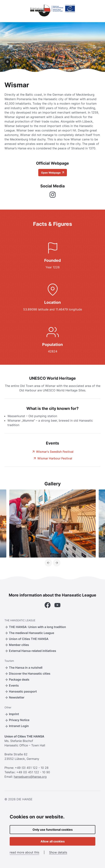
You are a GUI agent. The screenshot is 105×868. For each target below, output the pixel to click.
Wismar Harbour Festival (52, 458)
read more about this (24, 852)
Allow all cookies (53, 841)
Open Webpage (53, 173)
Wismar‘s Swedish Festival (52, 452)
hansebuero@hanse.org (30, 777)
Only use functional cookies (53, 830)
